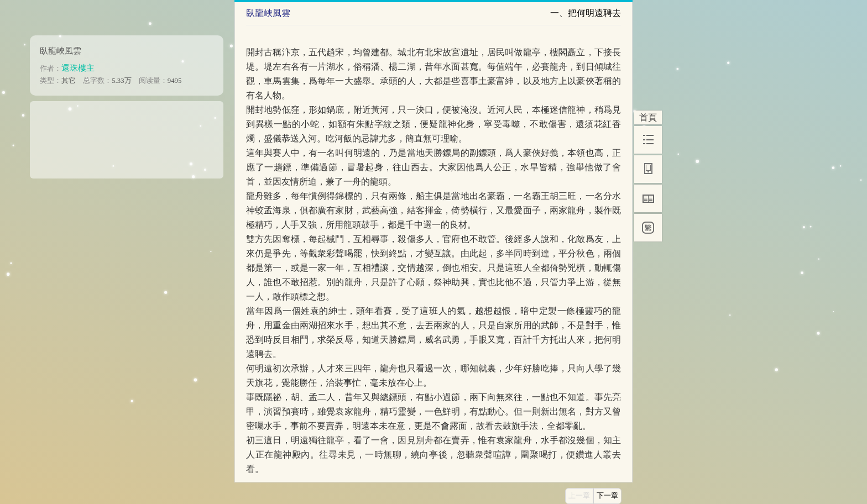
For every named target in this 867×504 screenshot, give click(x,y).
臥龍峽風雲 (61, 51)
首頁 (648, 117)
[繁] (648, 228)
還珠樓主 (78, 68)
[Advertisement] (127, 136)
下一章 (607, 496)
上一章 (579, 496)
